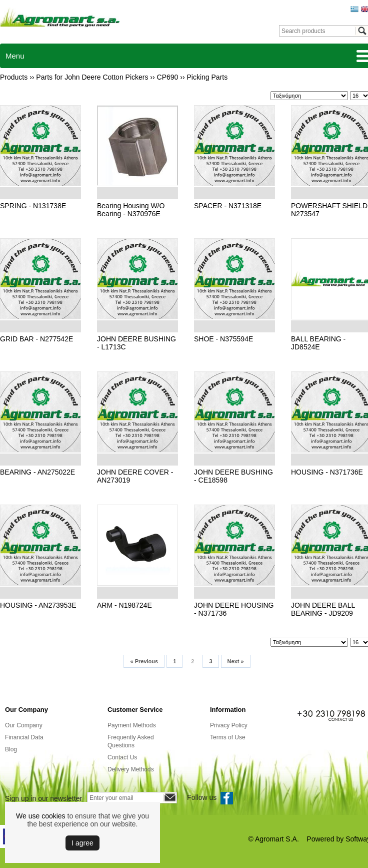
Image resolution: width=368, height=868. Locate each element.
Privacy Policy (229, 725)
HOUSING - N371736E (327, 472)
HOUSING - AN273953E (38, 605)
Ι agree (82, 843)
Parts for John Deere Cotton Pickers (92, 77)
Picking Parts (207, 77)
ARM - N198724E (124, 605)
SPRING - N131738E (33, 206)
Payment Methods (132, 725)
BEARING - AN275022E (37, 472)
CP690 (168, 77)
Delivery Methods (131, 769)
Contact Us (122, 757)
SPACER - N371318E (228, 206)
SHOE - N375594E (223, 339)
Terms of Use (228, 737)
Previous (144, 661)
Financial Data (24, 737)
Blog (11, 749)
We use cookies (41, 816)
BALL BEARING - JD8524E (318, 343)
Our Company (24, 725)
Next (236, 661)
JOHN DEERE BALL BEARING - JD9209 (323, 609)
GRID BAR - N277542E (36, 339)
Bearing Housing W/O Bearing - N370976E (131, 210)
